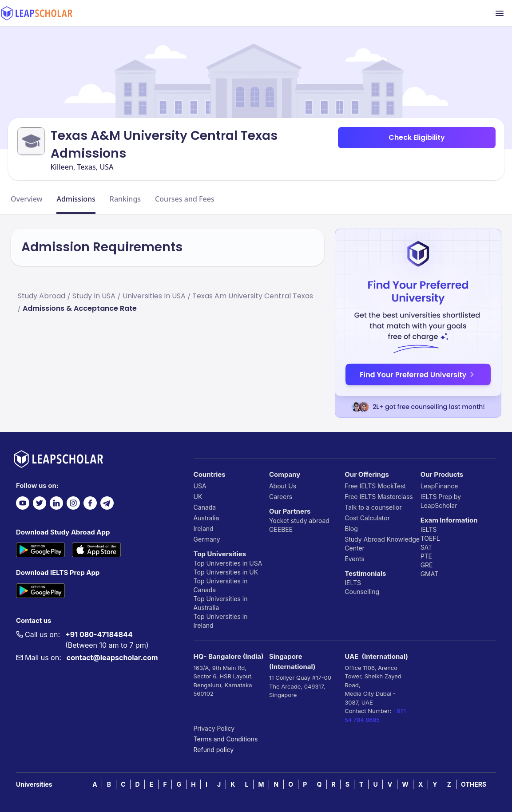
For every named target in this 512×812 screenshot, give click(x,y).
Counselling (362, 592)
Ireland (204, 529)
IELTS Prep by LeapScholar (441, 501)
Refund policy (214, 750)
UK (198, 497)
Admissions (76, 199)
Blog (351, 529)
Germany (207, 539)
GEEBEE (281, 529)
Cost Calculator (367, 518)
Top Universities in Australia (221, 603)
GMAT (430, 574)
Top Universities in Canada (221, 585)
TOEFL (430, 538)
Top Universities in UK (226, 572)
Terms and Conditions (226, 739)
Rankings (125, 199)
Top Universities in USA (228, 563)
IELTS (353, 583)
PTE (426, 556)
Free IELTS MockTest (375, 486)
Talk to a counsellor (373, 507)
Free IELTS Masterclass (379, 497)
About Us (283, 486)
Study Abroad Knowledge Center (382, 544)
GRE (427, 565)
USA (200, 486)
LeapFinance (439, 486)
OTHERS (474, 784)
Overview (26, 199)
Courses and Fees (185, 199)
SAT (427, 547)
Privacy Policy (214, 728)
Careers (281, 497)
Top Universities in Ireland (221, 621)
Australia (206, 518)
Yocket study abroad (299, 521)
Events (354, 559)
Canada (205, 507)
